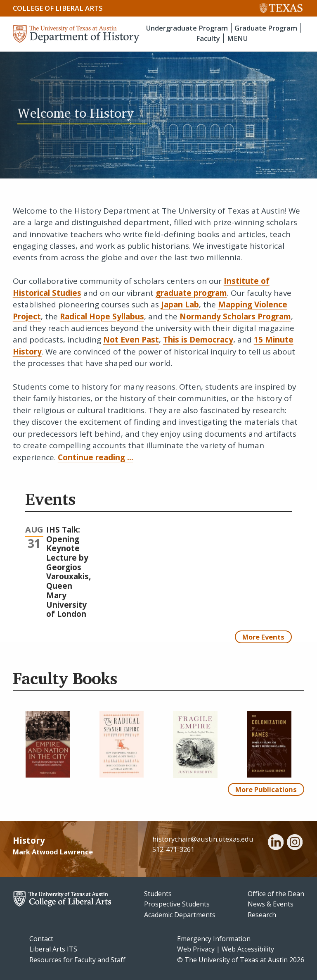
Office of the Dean (276, 894)
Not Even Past (131, 340)
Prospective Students (177, 904)
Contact (41, 939)
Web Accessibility (248, 949)
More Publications (266, 789)
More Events (263, 637)
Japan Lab (180, 304)
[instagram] (295, 843)
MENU (237, 38)
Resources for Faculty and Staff (77, 960)
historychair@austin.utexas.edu (203, 839)
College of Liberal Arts (58, 8)
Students (158, 894)
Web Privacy (196, 949)
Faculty (208, 38)
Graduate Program (266, 28)
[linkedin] (276, 843)
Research (262, 915)
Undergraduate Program (187, 28)
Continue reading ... (96, 457)
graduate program (191, 293)
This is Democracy (198, 340)
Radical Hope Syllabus (102, 316)
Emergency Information (214, 939)
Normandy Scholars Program (235, 316)
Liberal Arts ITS (53, 949)
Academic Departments (180, 915)
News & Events (271, 904)
